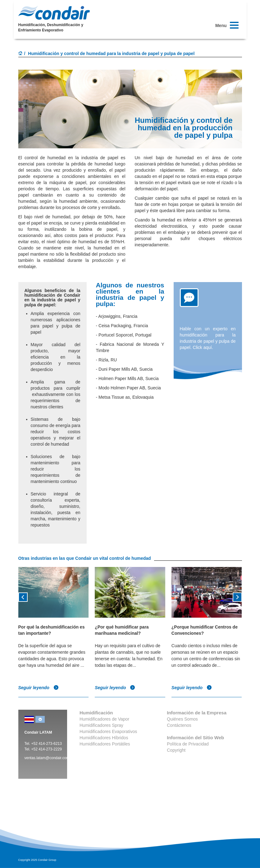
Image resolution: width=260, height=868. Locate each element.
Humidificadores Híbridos (104, 738)
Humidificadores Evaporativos (108, 731)
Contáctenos (179, 725)
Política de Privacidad (188, 744)
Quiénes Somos (182, 719)
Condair (54, 13)
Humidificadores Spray (101, 725)
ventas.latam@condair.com (47, 758)
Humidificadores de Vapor (104, 719)
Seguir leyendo (39, 688)
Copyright (176, 750)
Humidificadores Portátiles (105, 744)
